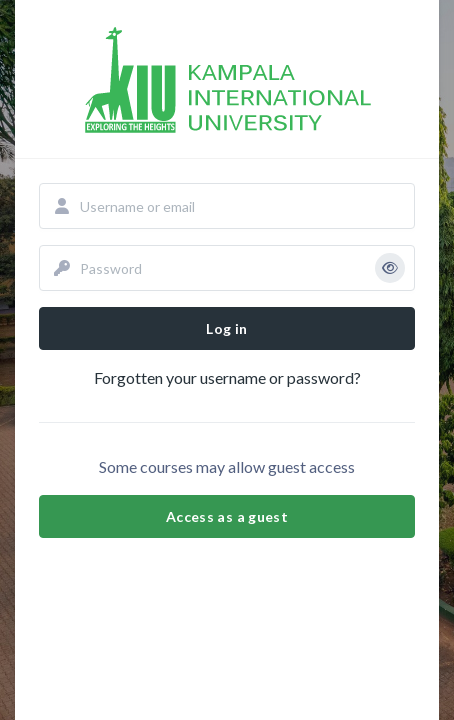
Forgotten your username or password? (227, 377)
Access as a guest (227, 516)
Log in (226, 328)
